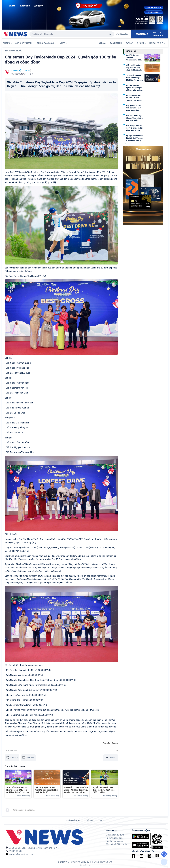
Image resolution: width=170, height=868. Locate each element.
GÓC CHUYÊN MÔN (25, 43)
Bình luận (28, 758)
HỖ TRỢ (90, 820)
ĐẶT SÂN (103, 43)
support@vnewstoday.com (20, 854)
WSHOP (130, 43)
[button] (164, 862)
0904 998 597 (14, 851)
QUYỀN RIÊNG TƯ (73, 820)
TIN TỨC (7, 43)
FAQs (102, 820)
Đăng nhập (124, 34)
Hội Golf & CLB (157, 43)
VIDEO (64, 43)
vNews (15, 70)
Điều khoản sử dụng (115, 835)
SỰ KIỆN (141, 43)
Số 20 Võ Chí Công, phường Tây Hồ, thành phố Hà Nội (32, 848)
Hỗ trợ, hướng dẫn (114, 838)
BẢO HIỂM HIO (116, 43)
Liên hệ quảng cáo (114, 841)
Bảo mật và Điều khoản (116, 844)
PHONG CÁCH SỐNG (47, 43)
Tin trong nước (13, 51)
